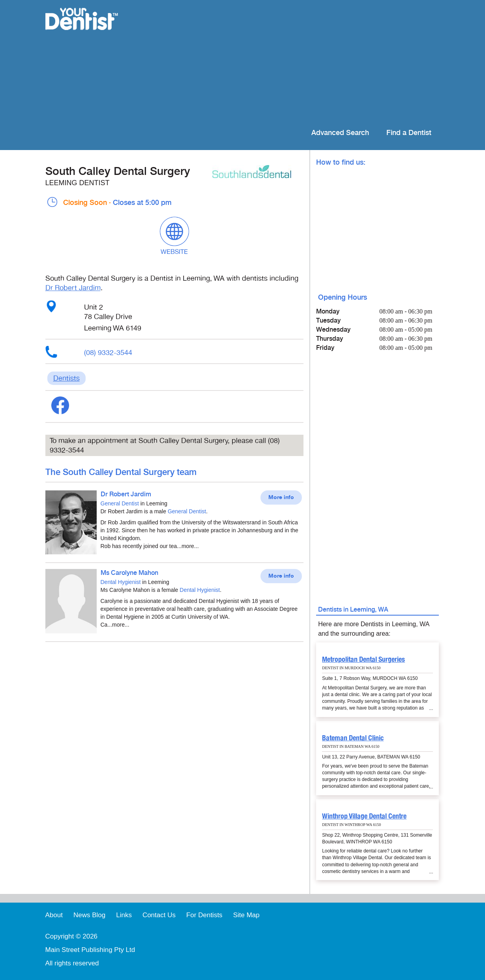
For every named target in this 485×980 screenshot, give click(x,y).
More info (281, 498)
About (54, 915)
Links (124, 915)
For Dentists (204, 915)
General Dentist (120, 503)
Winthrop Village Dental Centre (364, 816)
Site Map (246, 915)
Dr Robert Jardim (73, 288)
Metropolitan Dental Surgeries (363, 659)
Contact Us (159, 915)
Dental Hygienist (121, 582)
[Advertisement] (293, 63)
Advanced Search (340, 133)
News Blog (89, 915)
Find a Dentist (409, 133)
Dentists (66, 378)
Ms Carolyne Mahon (129, 573)
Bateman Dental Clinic (353, 738)
